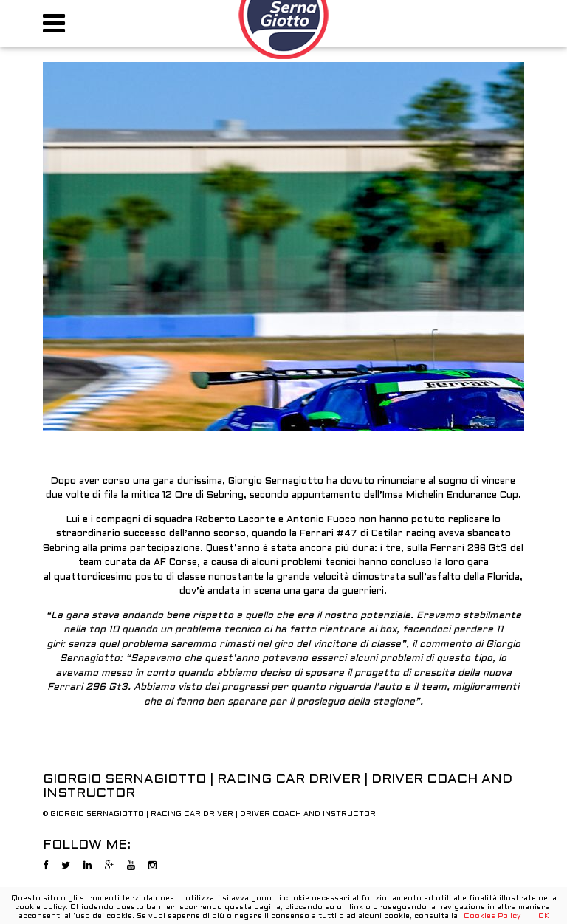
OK (544, 916)
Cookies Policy (492, 916)
